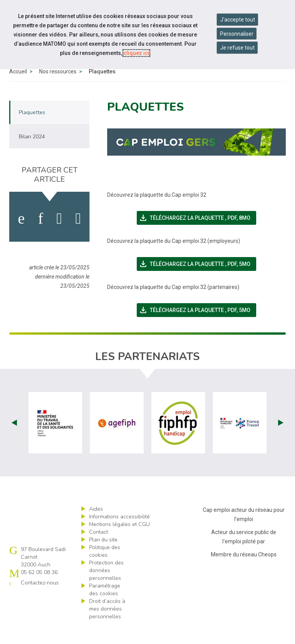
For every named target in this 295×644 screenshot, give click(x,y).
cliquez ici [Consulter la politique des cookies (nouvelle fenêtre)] (136, 53)
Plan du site (103, 557)
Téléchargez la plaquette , (198, 236)
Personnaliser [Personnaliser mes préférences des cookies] (237, 34)
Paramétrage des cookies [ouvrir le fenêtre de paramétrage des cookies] (105, 607)
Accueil (18, 89)
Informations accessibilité (119, 534)
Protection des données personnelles (106, 588)
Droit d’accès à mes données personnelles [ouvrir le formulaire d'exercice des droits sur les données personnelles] (107, 627)
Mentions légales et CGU (119, 542)
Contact (99, 550)
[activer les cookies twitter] (59, 236)
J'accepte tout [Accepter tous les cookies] (238, 20)
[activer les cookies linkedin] (41, 236)
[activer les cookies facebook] (21, 236)
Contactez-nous (40, 600)
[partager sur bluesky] (78, 236)
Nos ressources (58, 89)
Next (281, 440)
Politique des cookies (105, 569)
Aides (96, 527)
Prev (14, 440)
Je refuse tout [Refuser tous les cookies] (237, 48)
